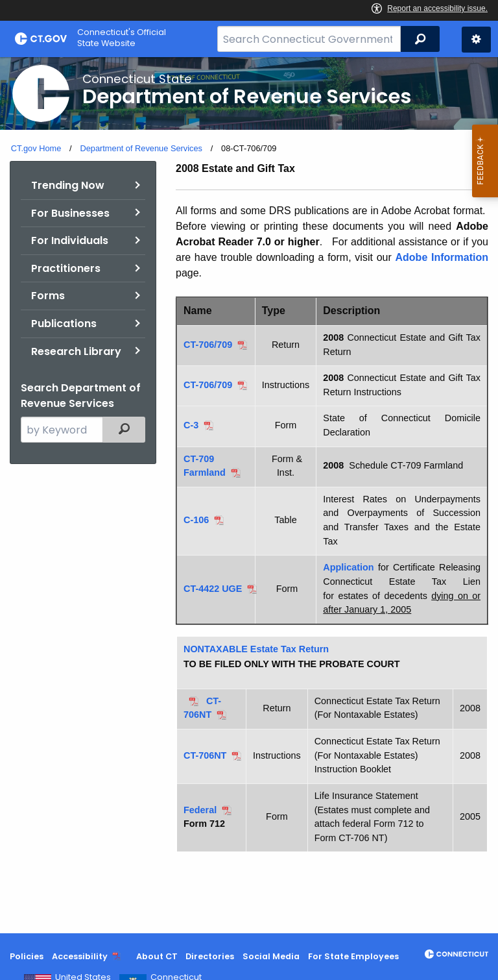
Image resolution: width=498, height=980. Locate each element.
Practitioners (66, 268)
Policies (27, 956)
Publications (64, 324)
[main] (249, 495)
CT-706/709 (208, 345)
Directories (210, 956)
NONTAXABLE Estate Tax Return (256, 649)
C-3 (191, 425)
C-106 (196, 520)
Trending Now (68, 185)
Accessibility (80, 956)
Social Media (271, 956)
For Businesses (70, 213)
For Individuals (70, 240)
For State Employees (353, 956)
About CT (157, 956)
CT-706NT (205, 755)
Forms (48, 296)
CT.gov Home (36, 148)
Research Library (76, 351)
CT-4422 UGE (213, 589)
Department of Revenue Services (141, 148)
